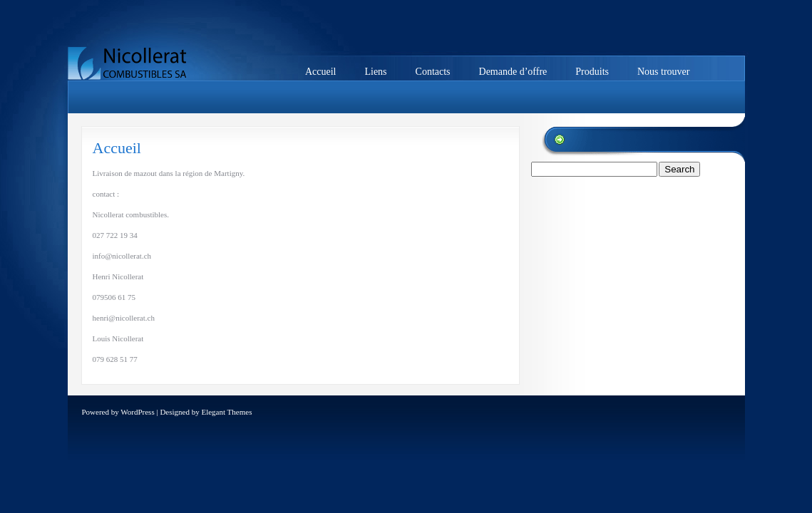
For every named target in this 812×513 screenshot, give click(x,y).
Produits (592, 72)
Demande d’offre (513, 72)
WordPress (137, 412)
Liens (375, 72)
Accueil (321, 72)
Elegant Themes (226, 412)
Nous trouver (664, 72)
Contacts (433, 72)
